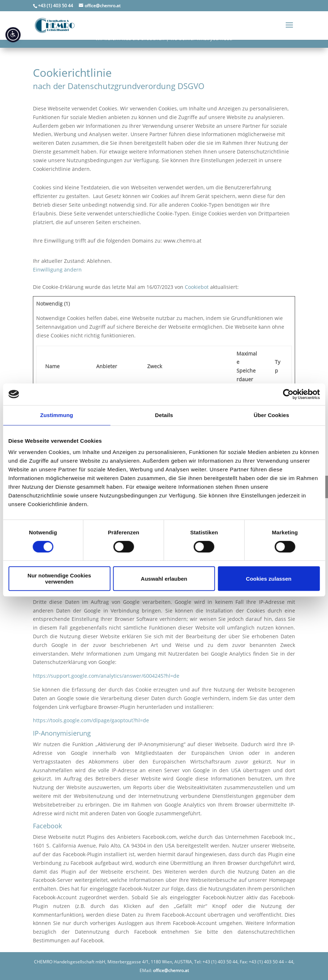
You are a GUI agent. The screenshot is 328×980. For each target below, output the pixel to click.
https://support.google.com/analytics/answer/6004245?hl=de (106, 676)
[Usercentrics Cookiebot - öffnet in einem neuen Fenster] (288, 394)
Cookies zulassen (269, 579)
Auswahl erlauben (164, 579)
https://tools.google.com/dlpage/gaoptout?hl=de (91, 720)
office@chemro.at (171, 970)
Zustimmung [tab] (57, 415)
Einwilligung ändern (57, 270)
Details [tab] (164, 415)
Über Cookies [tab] (272, 415)
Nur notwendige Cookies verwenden (59, 579)
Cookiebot (197, 287)
